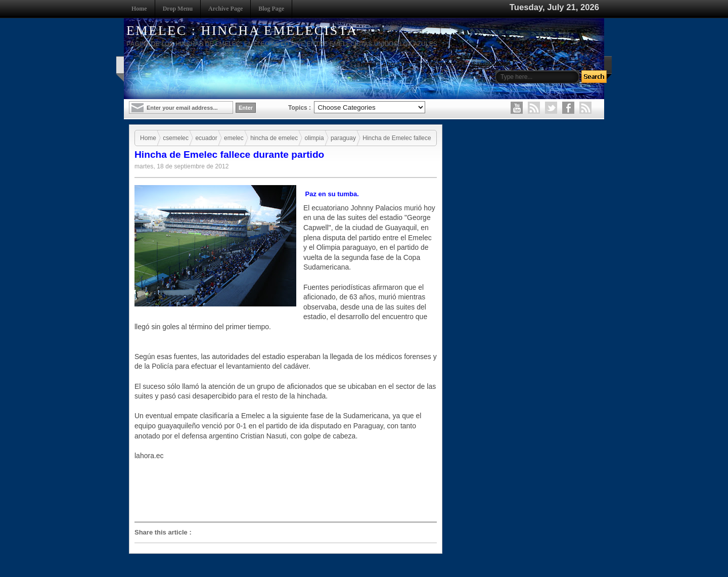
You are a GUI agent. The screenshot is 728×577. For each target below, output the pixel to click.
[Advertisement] (288, 495)
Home (139, 9)
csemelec (176, 138)
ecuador (206, 138)
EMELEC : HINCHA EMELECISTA (242, 31)
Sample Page (491, 64)
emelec (234, 138)
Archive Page (225, 9)
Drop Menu (178, 9)
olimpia (314, 138)
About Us (396, 64)
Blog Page (271, 9)
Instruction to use (441, 64)
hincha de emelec (274, 138)
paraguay (343, 138)
